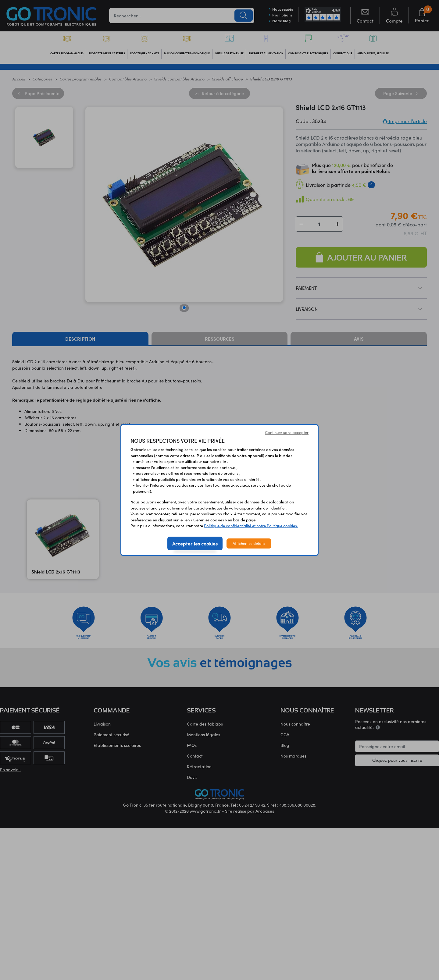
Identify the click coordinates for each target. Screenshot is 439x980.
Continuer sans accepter (287, 432)
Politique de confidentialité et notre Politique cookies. (251, 526)
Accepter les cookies (195, 543)
